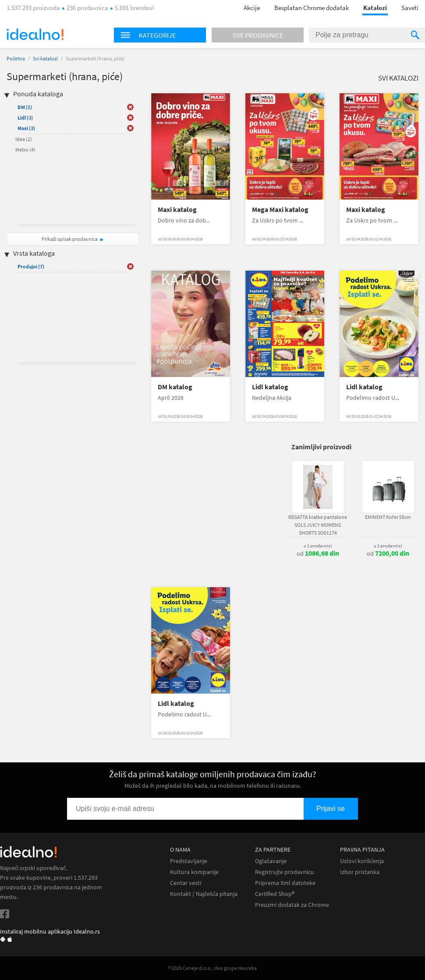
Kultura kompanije (194, 872)
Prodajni (31, 266)
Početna (16, 58)
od (318, 553)
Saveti (410, 8)
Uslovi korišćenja (362, 861)
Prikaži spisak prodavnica (70, 239)
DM (25, 107)
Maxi (26, 128)
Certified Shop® (275, 894)
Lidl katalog (270, 387)
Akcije (252, 8)
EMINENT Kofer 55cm (388, 517)
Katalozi (375, 8)
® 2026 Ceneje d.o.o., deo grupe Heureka (212, 968)
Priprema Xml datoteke (285, 883)
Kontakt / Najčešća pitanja (204, 894)
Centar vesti (186, 883)
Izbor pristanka (360, 872)
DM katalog (175, 387)
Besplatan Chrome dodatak (312, 8)
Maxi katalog (177, 210)
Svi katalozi (45, 58)
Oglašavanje (271, 861)
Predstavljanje (189, 861)
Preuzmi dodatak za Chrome (292, 905)
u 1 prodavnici (318, 546)
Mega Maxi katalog (280, 210)
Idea (24, 139)
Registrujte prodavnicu (285, 872)
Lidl (25, 118)
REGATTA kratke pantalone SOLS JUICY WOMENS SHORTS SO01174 (318, 525)
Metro (25, 150)
